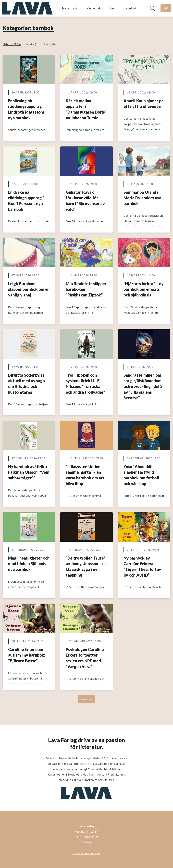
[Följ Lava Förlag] (166, 8)
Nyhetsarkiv (70, 8)
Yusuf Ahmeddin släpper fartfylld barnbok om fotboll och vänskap (141, 475)
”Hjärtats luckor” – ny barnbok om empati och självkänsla (144, 289)
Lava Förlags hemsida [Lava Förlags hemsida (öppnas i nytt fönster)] (86, 853)
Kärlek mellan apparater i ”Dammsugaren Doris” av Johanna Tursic (86, 109)
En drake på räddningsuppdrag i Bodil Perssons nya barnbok (26, 201)
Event (113, 8)
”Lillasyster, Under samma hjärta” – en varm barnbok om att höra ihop (85, 475)
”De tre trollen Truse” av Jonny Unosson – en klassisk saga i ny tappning (86, 566)
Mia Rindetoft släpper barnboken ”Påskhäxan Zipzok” (86, 289)
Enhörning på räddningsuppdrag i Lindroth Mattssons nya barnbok (26, 109)
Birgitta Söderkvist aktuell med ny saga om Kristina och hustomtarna (26, 384)
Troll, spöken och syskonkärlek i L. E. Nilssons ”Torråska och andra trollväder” (85, 384)
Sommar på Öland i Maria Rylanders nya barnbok (142, 198)
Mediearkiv (94, 8)
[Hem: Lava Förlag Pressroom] (27, 8)
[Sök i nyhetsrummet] (152, 8)
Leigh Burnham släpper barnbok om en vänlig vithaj (29, 289)
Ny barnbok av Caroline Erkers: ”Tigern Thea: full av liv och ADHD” (142, 566)
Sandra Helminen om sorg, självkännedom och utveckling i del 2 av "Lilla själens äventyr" (143, 386)
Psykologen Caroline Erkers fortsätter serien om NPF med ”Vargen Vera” (85, 658)
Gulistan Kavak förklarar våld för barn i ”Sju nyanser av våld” (85, 201)
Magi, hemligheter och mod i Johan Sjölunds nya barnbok (29, 564)
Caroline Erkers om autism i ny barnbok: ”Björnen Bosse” (27, 655)
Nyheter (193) (12, 44)
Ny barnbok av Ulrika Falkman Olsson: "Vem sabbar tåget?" (29, 472)
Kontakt (131, 8)
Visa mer (87, 699)
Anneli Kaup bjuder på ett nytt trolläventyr (144, 104)
